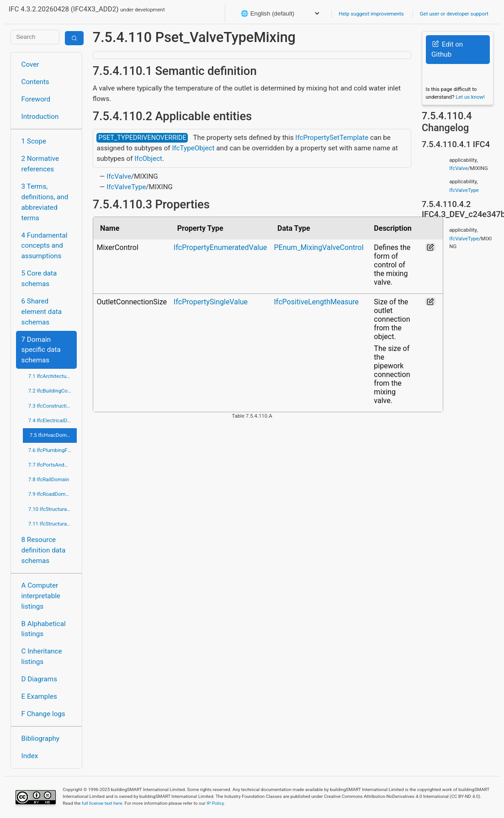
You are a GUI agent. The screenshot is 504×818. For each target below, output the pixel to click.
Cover (30, 64)
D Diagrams (39, 679)
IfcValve (119, 176)
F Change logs (43, 714)
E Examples (39, 696)
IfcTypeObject (193, 148)
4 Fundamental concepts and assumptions (45, 246)
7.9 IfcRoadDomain (50, 494)
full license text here (102, 803)
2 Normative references (40, 164)
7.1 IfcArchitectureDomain (53, 376)
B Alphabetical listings (44, 629)
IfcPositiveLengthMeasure (317, 302)
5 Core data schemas (39, 279)
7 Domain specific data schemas (41, 350)
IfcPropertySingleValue (211, 302)
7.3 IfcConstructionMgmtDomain (53, 406)
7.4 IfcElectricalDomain (53, 420)
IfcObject (148, 159)
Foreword (36, 99)
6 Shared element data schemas (42, 312)
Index (30, 756)
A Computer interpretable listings (41, 596)
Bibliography (40, 738)
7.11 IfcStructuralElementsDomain (53, 524)
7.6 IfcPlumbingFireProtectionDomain (53, 450)
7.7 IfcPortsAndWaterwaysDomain (53, 465)
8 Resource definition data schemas (44, 550)
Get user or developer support (454, 14)
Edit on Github (447, 50)
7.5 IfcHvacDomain (52, 435)
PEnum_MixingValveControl (319, 247)
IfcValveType (126, 187)
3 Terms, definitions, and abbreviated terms (45, 202)
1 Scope (34, 141)
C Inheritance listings (42, 656)
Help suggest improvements (371, 14)
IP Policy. (216, 803)
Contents (35, 82)
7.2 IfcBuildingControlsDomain (53, 391)
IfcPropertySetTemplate (332, 138)
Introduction (40, 117)
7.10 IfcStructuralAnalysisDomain (53, 509)
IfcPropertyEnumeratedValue (220, 247)
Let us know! (470, 97)
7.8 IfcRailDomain (49, 479)
